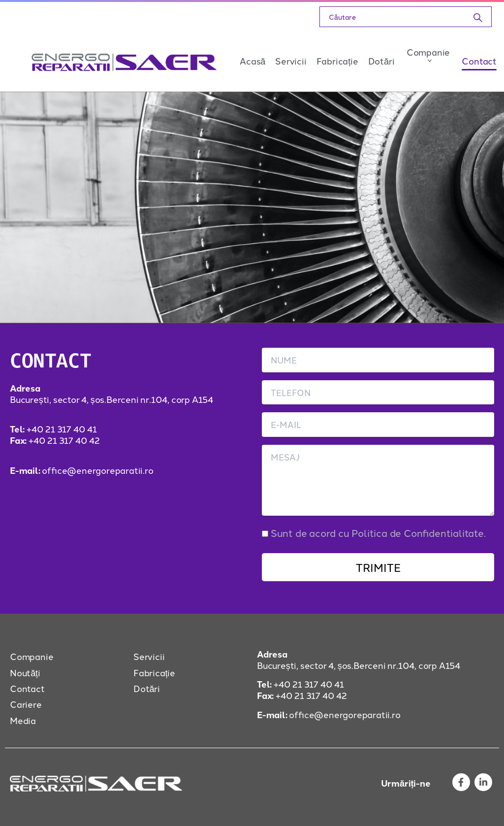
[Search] (392, 17)
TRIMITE (378, 567)
